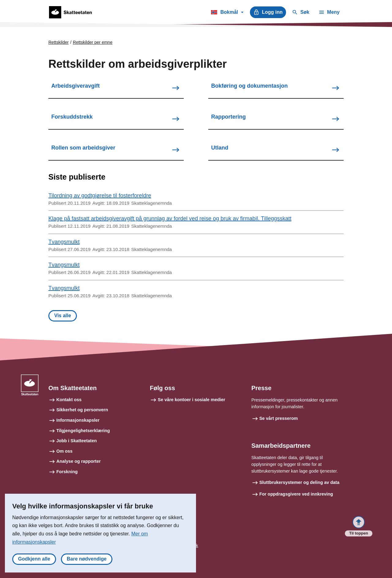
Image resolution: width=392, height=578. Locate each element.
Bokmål (227, 13)
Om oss (64, 451)
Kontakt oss (69, 400)
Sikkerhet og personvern (82, 410)
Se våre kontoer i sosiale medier (191, 400)
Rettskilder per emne (93, 42)
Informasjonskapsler (78, 420)
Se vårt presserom (279, 418)
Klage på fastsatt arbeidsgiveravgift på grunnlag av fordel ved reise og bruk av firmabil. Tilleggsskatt (170, 219)
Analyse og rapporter (79, 461)
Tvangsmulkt (64, 242)
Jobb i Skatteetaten (77, 441)
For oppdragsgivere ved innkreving (296, 494)
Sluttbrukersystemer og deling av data (300, 482)
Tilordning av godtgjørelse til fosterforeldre (100, 196)
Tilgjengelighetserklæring (83, 431)
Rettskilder (58, 42)
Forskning (67, 472)
